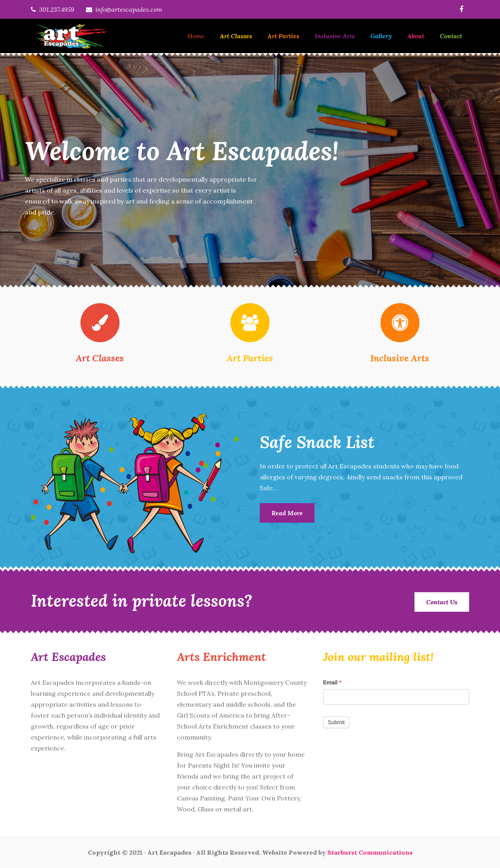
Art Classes (236, 36)
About (416, 36)
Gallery (381, 36)
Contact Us (442, 602)
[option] (250, 170)
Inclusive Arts (335, 36)
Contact (451, 36)
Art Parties (283, 36)
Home (196, 36)
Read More (287, 513)
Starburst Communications (370, 852)
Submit (336, 722)
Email (332, 682)
